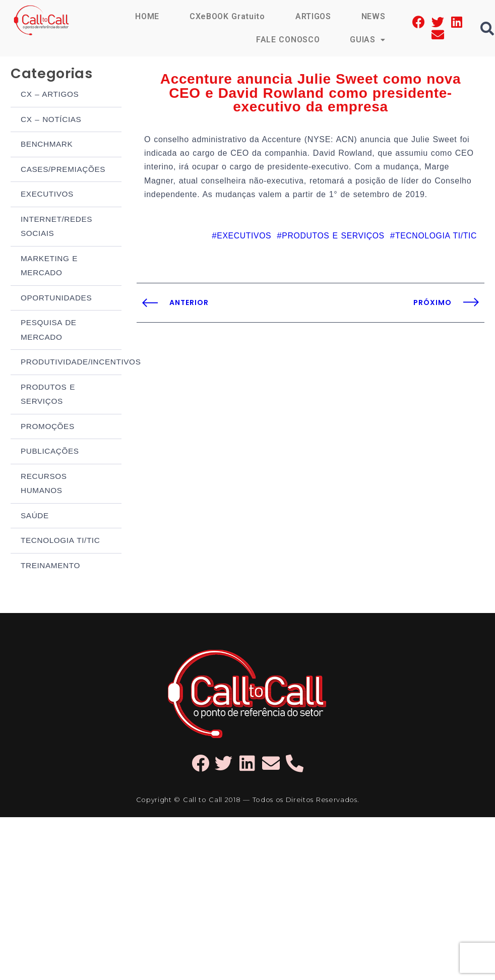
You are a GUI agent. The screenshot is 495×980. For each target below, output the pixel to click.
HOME (147, 16)
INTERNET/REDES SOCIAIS (56, 218)
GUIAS (367, 40)
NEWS (374, 16)
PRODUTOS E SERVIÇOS (47, 378)
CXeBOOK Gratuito (227, 16)
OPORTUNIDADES (56, 286)
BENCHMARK (46, 139)
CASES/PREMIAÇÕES (63, 163)
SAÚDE (35, 493)
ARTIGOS (313, 16)
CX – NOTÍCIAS (51, 115)
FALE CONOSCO (288, 40)
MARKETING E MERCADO (49, 255)
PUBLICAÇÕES (49, 432)
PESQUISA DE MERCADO (48, 316)
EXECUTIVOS (47, 187)
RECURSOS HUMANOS (43, 463)
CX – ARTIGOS (49, 91)
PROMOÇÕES (47, 408)
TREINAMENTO (50, 541)
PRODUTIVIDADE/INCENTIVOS (71, 347)
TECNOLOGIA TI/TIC (60, 517)
